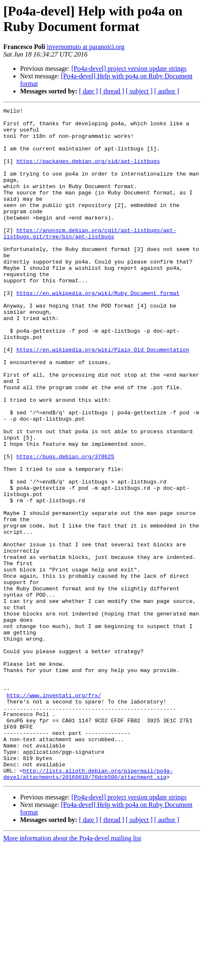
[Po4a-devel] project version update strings (129, 69)
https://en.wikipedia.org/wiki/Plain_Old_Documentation (103, 398)
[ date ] (88, 91)
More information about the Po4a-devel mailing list (72, 973)
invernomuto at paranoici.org (86, 47)
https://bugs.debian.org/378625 (65, 527)
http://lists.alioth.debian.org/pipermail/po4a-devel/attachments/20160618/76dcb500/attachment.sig (88, 908)
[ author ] (167, 91)
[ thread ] (112, 91)
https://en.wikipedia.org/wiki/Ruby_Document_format (98, 331)
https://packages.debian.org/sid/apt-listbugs (88, 172)
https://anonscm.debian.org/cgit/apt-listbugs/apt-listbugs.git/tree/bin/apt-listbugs (90, 259)
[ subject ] (139, 91)
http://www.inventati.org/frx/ (54, 813)
